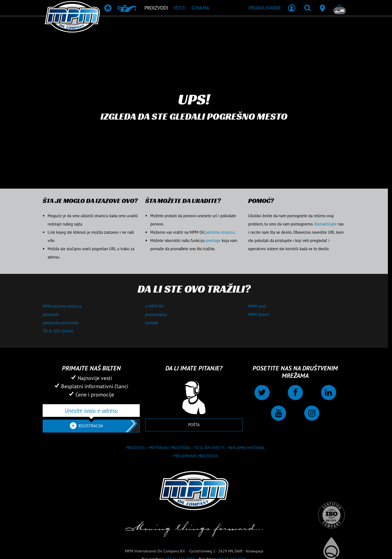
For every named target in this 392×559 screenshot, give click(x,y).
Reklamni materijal (247, 448)
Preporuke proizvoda (169, 448)
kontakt (152, 323)
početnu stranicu (220, 232)
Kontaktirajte (326, 224)
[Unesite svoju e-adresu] (91, 411)
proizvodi (51, 314)
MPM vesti (257, 306)
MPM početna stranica (62, 306)
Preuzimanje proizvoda (195, 456)
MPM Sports (259, 314)
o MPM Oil (154, 306)
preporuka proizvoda (61, 323)
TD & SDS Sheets (58, 331)
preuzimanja (156, 314)
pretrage (213, 240)
